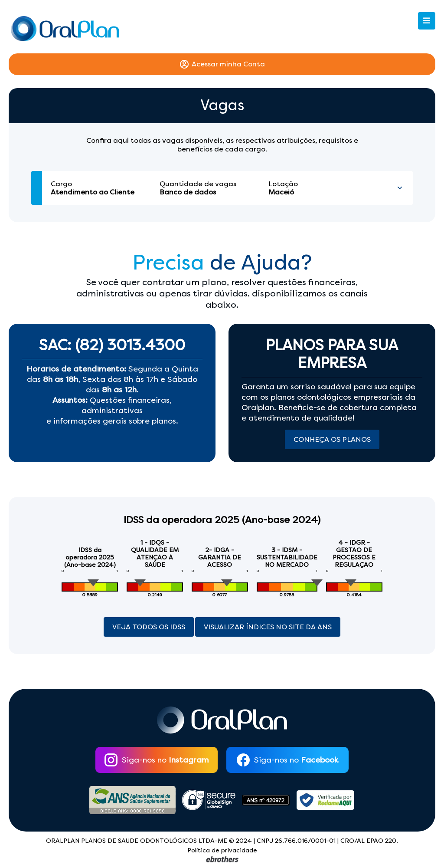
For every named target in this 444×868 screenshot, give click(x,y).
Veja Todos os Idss (149, 627)
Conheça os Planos (332, 439)
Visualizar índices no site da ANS (268, 627)
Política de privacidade (222, 850)
